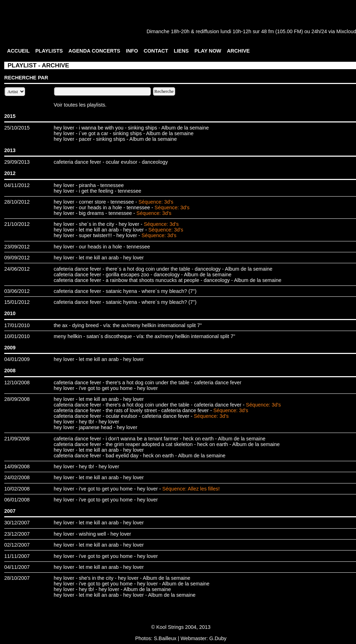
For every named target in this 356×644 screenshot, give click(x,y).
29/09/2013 (17, 162)
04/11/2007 (17, 567)
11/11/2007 (17, 556)
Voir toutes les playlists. (80, 105)
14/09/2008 (17, 467)
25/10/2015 (17, 128)
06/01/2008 (17, 500)
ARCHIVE (238, 51)
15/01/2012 (17, 302)
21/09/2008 (17, 439)
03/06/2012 (17, 291)
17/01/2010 (17, 325)
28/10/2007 (17, 578)
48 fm (267, 31)
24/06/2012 (17, 269)
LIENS (181, 51)
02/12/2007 (17, 545)
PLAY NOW (208, 51)
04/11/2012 (17, 185)
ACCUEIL (18, 51)
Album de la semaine (185, 128)
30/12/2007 (17, 523)
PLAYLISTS (49, 51)
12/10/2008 (17, 383)
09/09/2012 (17, 258)
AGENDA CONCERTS (94, 51)
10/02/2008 (17, 489)
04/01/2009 (17, 359)
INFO (132, 51)
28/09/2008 (17, 399)
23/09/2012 (17, 247)
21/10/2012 (17, 224)
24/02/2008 (17, 477)
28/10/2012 (17, 202)
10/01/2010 (17, 336)
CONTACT (156, 51)
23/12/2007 (17, 534)
